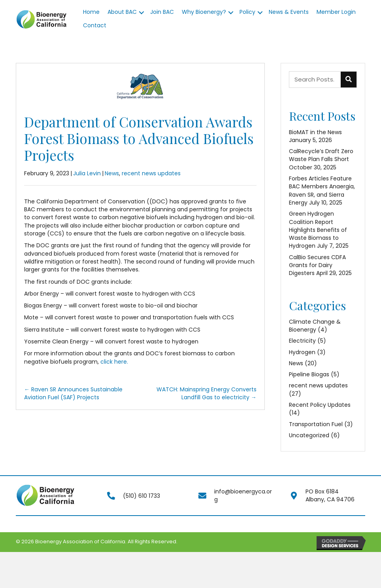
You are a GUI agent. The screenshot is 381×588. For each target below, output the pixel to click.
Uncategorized (309, 435)
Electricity (302, 341)
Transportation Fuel (316, 424)
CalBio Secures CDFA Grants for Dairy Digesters (317, 265)
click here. (114, 362)
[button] (141, 13)
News (112, 173)
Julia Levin (87, 173)
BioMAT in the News (315, 132)
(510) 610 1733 (141, 496)
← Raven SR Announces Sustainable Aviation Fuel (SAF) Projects (73, 393)
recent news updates (151, 173)
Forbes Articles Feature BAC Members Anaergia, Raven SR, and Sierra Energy (322, 191)
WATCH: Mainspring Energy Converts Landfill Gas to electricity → (207, 393)
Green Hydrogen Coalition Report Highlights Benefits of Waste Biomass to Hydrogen (318, 230)
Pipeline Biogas (309, 374)
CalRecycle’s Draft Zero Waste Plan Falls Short (321, 155)
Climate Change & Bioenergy (315, 326)
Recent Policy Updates (320, 405)
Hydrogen (302, 352)
